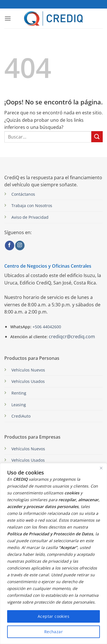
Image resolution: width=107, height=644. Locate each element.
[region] (53, 554)
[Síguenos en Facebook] (10, 245)
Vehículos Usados (28, 381)
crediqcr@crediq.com (72, 337)
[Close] (101, 468)
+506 (46, 327)
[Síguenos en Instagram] (20, 245)
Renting (19, 393)
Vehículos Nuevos (28, 370)
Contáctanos (23, 194)
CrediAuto (21, 416)
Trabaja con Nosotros (32, 206)
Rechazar (53, 632)
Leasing (19, 405)
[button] (8, 18)
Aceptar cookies (53, 616)
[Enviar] (97, 137)
